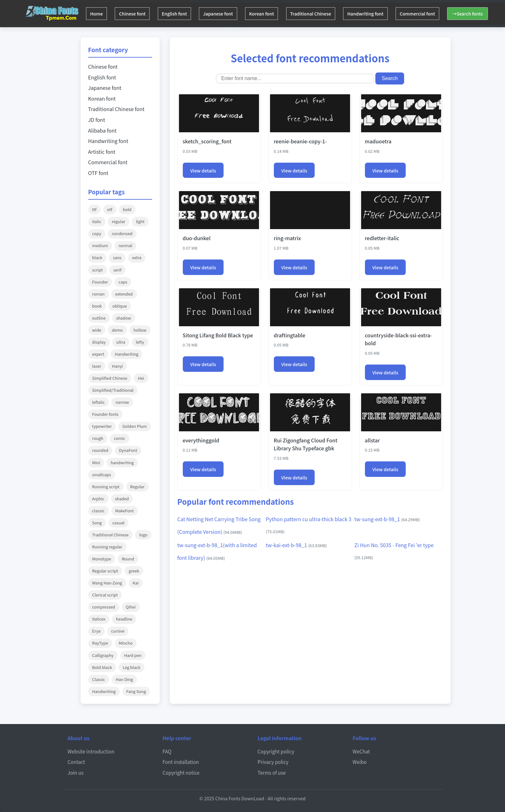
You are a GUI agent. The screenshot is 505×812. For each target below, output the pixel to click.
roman (98, 294)
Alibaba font (102, 130)
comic (120, 438)
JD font (97, 120)
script (97, 270)
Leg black (132, 667)
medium (100, 245)
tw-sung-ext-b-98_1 (387, 519)
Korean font (271, 14)
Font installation (181, 762)
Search (390, 78)
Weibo (360, 762)
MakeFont (124, 511)
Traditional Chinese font (116, 109)
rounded (100, 450)
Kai (136, 583)
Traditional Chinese (322, 14)
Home (97, 14)
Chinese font (135, 14)
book (97, 306)
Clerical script (105, 595)
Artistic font (102, 152)
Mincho (126, 643)
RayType (100, 643)
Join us (76, 772)
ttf (94, 209)
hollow (140, 330)
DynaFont (128, 450)
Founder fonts (105, 414)
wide (97, 330)
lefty (140, 342)
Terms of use (272, 772)
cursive (118, 631)
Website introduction (91, 751)
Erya (96, 631)
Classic (99, 679)
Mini (96, 462)
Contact (76, 762)
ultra (121, 342)
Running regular (107, 547)
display (99, 342)
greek (134, 571)
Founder (100, 282)
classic (98, 511)
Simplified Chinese (110, 378)
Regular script (105, 571)
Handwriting (126, 354)
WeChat (361, 751)
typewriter (102, 426)
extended (124, 294)
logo (143, 535)
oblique (120, 306)
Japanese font (225, 14)
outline (99, 318)
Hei (141, 378)
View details (203, 170)
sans (117, 257)
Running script (106, 487)
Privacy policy (273, 762)
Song (97, 523)
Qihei (131, 607)
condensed (122, 233)
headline (124, 619)
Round (128, 559)
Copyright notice (181, 772)
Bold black (102, 667)
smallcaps (102, 475)
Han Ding (124, 679)
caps (123, 282)
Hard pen (133, 655)
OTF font (98, 173)
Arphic (98, 499)
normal (125, 245)
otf (109, 209)
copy (96, 233)
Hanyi (117, 366)
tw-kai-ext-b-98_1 (296, 545)
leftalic (98, 402)
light (140, 221)
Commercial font (433, 14)
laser (97, 366)
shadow (123, 318)
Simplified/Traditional (113, 390)
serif (117, 270)
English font (180, 14)
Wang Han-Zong (107, 583)
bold (127, 209)
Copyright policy (276, 751)
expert (98, 354)
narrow (122, 402)
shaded (122, 499)
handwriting (122, 462)
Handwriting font (379, 14)
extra (137, 257)
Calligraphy (103, 655)
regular (119, 221)
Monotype (102, 559)
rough (98, 438)
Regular (137, 487)
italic (97, 221)
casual (118, 523)
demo (117, 330)
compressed (104, 607)
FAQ (167, 751)
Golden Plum (135, 426)
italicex (99, 619)
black (97, 257)
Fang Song (136, 691)
